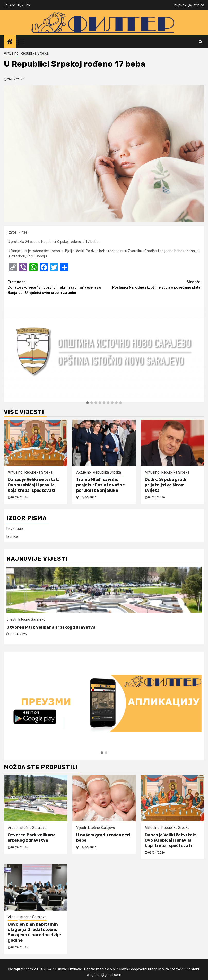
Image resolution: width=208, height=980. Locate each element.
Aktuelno (11, 53)
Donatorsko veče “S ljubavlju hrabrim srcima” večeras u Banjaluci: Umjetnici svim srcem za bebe (56, 287)
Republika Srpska (35, 53)
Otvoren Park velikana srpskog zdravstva (51, 627)
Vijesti (11, 619)
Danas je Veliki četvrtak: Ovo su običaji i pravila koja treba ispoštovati (34, 485)
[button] (88, 403)
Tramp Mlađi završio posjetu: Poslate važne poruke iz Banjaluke (101, 485)
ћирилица (183, 5)
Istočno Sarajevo (32, 619)
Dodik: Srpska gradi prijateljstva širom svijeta (166, 485)
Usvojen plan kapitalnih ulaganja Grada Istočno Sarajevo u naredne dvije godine (34, 932)
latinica (198, 5)
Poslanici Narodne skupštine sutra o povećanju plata (152, 284)
